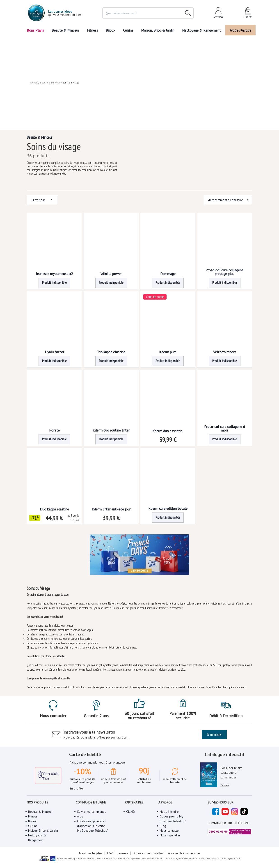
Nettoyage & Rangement (203, 30)
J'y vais (225, 789)
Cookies (122, 864)
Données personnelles (149, 864)
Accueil (34, 38)
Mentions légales (89, 864)
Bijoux (110, 30)
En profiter (77, 795)
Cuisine (129, 30)
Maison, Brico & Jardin (160, 30)
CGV (109, 864)
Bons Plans (35, 30)
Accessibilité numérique (186, 864)
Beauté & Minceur (65, 30)
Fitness (91, 30)
